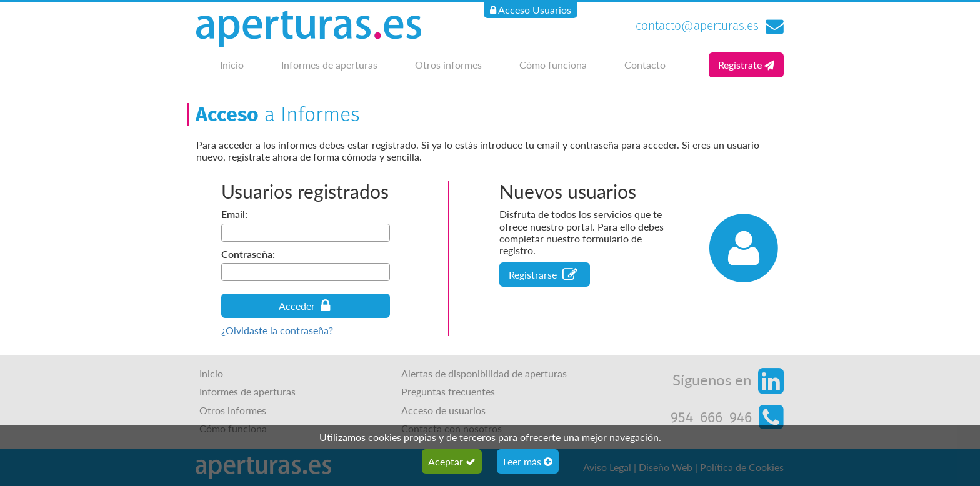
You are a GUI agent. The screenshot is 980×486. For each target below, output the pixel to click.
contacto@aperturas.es (697, 26)
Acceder (304, 306)
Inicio (232, 65)
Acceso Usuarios (531, 10)
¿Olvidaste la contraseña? (277, 330)
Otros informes (448, 65)
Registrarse (543, 275)
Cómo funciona (553, 65)
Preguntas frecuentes (448, 391)
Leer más (528, 461)
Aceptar (452, 461)
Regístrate (746, 65)
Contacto (645, 65)
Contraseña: (248, 254)
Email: (234, 214)
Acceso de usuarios (443, 410)
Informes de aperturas (329, 65)
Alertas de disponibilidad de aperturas (484, 373)
